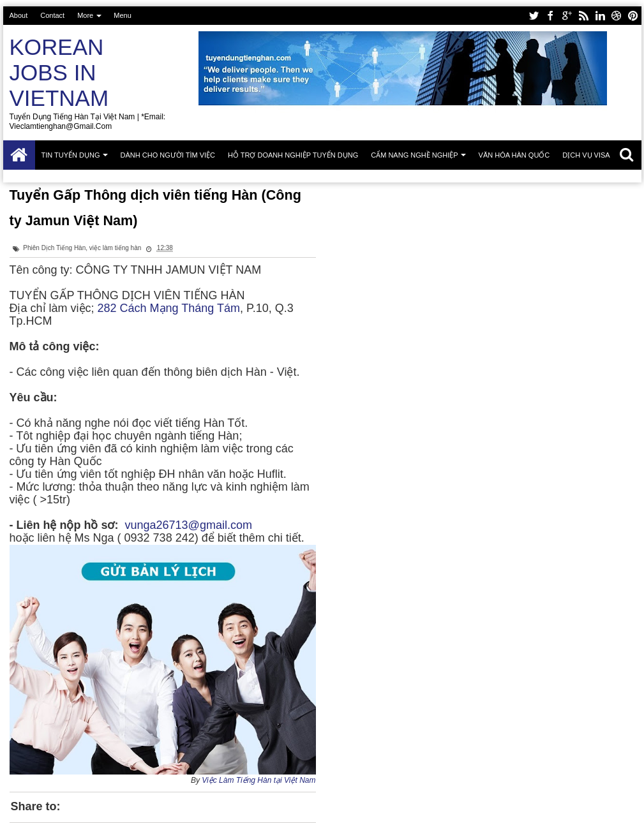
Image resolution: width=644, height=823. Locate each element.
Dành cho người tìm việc (168, 155)
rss (583, 16)
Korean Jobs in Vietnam (59, 72)
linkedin (600, 16)
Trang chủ (19, 155)
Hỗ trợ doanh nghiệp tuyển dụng (293, 155)
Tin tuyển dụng (71, 155)
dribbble (617, 16)
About (19, 15)
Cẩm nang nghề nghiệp (414, 155)
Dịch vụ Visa (586, 155)
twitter (534, 16)
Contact (52, 15)
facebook (550, 16)
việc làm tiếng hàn (115, 248)
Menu (123, 15)
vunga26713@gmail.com (189, 525)
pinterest (633, 16)
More (85, 15)
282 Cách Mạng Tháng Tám (169, 308)
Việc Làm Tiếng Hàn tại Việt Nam (258, 780)
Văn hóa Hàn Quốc (514, 155)
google (567, 16)
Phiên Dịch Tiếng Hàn (54, 248)
